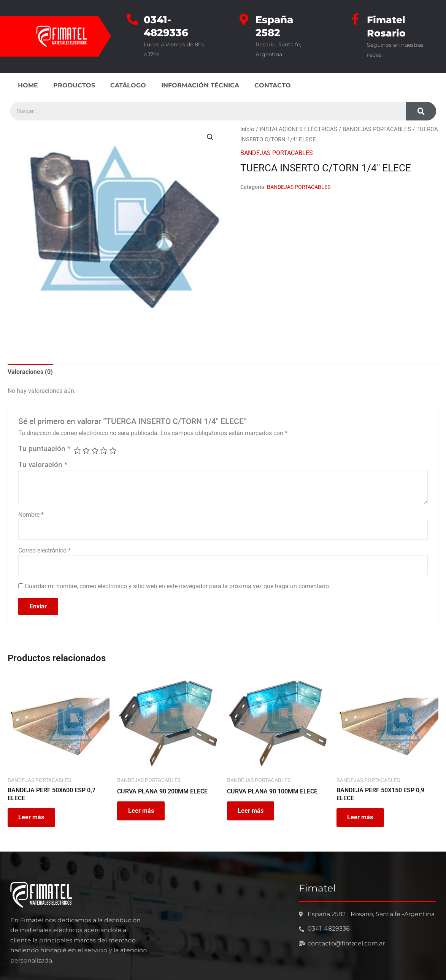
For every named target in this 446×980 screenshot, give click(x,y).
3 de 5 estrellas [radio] (95, 450)
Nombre (31, 514)
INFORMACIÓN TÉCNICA (200, 85)
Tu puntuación (44, 448)
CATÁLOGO (128, 85)
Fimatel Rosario (387, 26)
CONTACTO (273, 85)
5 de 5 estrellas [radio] (113, 450)
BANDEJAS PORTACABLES (377, 128)
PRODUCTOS (74, 85)
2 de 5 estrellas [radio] (87, 450)
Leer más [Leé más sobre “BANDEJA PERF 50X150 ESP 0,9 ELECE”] (361, 818)
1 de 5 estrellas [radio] (77, 450)
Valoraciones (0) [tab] (30, 371)
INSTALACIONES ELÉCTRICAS (298, 128)
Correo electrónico (44, 550)
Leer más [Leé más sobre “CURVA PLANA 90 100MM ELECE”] (251, 811)
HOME (28, 85)
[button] (210, 136)
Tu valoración (43, 464)
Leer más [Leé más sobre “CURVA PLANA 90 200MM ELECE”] (141, 811)
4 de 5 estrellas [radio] (104, 450)
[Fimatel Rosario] (356, 19)
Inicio (247, 128)
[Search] (421, 110)
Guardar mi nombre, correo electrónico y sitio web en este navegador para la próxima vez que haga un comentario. (178, 586)
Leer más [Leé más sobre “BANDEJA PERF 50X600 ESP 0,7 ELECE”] (32, 818)
